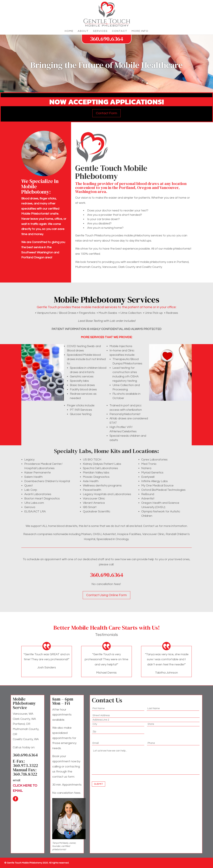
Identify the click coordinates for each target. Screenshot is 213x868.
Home (69, 31)
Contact (120, 31)
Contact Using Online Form (106, 595)
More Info (140, 31)
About (83, 31)
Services (100, 31)
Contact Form (106, 113)
